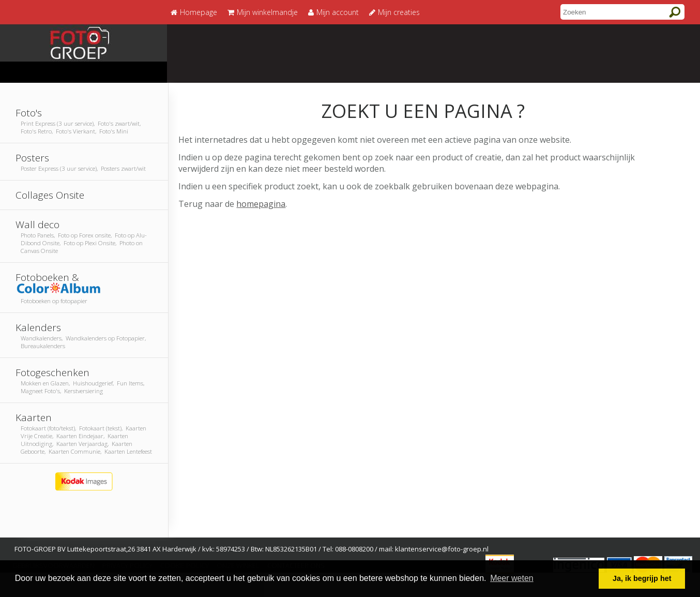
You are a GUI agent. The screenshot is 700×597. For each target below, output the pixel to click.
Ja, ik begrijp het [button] (642, 578)
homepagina (261, 204)
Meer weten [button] (512, 578)
